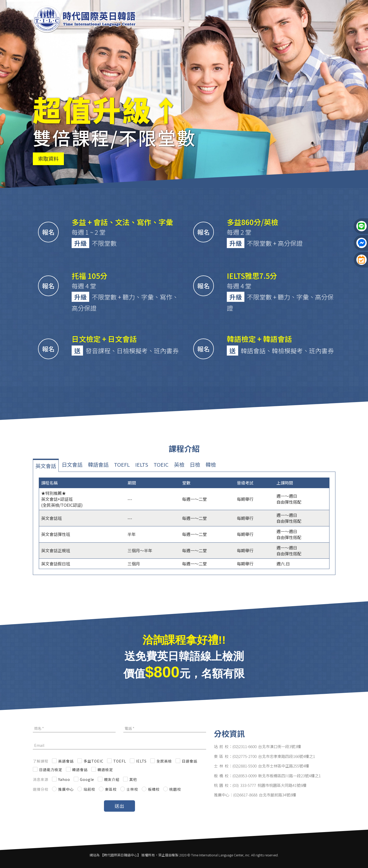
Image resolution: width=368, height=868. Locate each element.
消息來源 (41, 779)
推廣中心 (66, 789)
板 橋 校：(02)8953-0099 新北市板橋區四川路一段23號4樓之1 (267, 776)
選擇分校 (41, 789)
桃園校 (175, 789)
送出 (119, 806)
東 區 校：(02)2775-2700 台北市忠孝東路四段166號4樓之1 (264, 756)
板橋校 (154, 789)
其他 (133, 779)
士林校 (132, 789)
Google (87, 779)
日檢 (195, 464)
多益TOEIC (93, 761)
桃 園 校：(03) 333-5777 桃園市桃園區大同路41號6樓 (260, 785)
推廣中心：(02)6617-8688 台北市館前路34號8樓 (255, 795)
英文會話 (46, 466)
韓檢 (211, 464)
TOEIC (161, 464)
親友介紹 (112, 779)
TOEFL (122, 464)
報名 (48, 232)
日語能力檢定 (51, 770)
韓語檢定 (105, 770)
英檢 (179, 464)
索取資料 (48, 159)
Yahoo (64, 779)
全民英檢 (164, 761)
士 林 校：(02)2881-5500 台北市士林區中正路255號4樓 (261, 766)
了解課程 (41, 761)
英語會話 (66, 761)
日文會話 (72, 464)
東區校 (111, 789)
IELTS (142, 464)
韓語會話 (98, 464)
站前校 (89, 789)
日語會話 (190, 761)
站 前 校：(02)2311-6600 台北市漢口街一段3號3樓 (257, 746)
